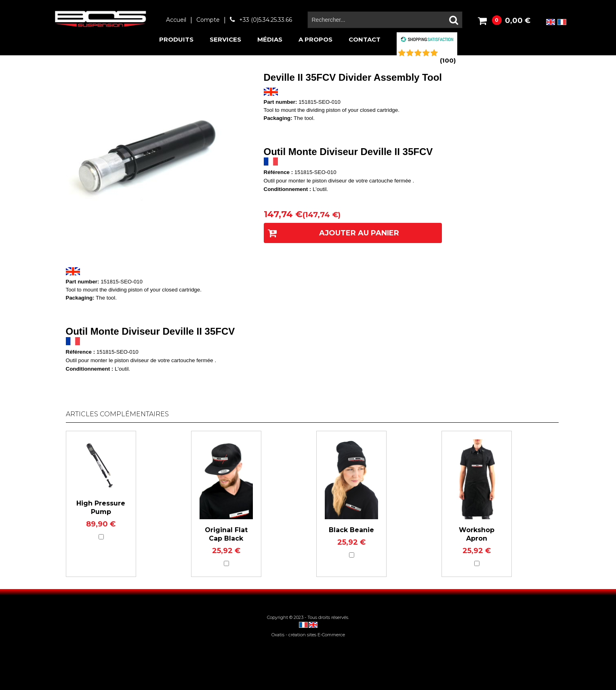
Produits (176, 39)
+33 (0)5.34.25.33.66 (266, 20)
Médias (270, 39)
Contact (365, 39)
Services (225, 39)
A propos (315, 39)
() (448, 60)
